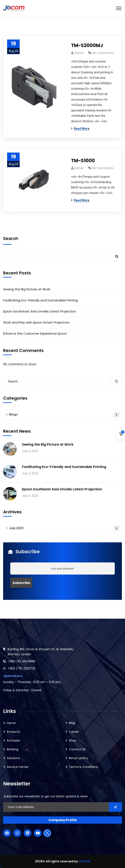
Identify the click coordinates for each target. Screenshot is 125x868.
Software (13, 741)
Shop (73, 741)
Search (11, 238)
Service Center (18, 767)
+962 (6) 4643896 (22, 661)
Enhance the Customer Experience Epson (35, 333)
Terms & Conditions (84, 767)
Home (11, 723)
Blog (72, 723)
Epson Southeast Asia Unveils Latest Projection (40, 311)
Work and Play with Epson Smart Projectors (37, 322)
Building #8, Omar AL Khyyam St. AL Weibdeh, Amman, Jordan (41, 652)
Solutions (13, 758)
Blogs (64, 415)
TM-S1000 (83, 161)
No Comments (103, 53)
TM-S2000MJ (87, 45)
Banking (13, 749)
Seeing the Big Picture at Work (27, 289)
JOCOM (84, 861)
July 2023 (64, 528)
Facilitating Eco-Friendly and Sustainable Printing (41, 300)
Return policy (78, 758)
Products (13, 732)
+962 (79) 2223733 (22, 668)
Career (74, 732)
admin (79, 53)
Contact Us (77, 749)
